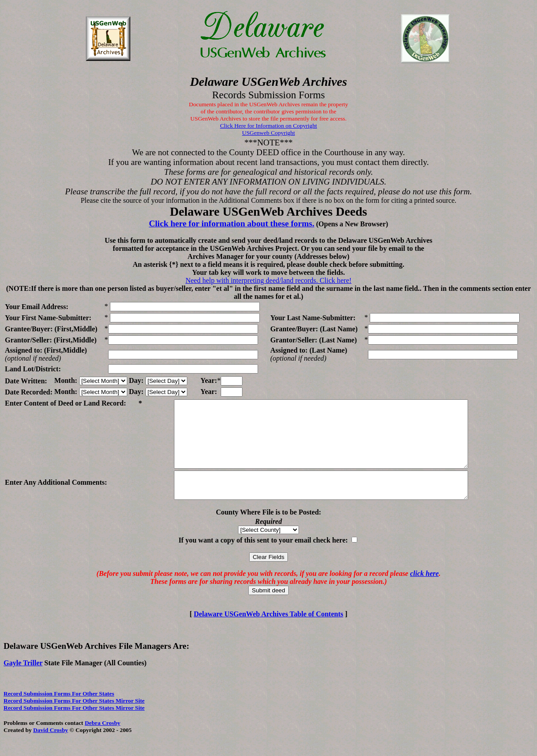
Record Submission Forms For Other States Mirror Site (74, 719)
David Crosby (50, 749)
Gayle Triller (23, 682)
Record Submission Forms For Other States (59, 712)
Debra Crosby (102, 742)
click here (424, 592)
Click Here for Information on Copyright (268, 126)
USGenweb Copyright (268, 133)
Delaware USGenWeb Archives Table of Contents (269, 633)
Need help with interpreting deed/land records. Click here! (268, 280)
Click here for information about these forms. (232, 223)
